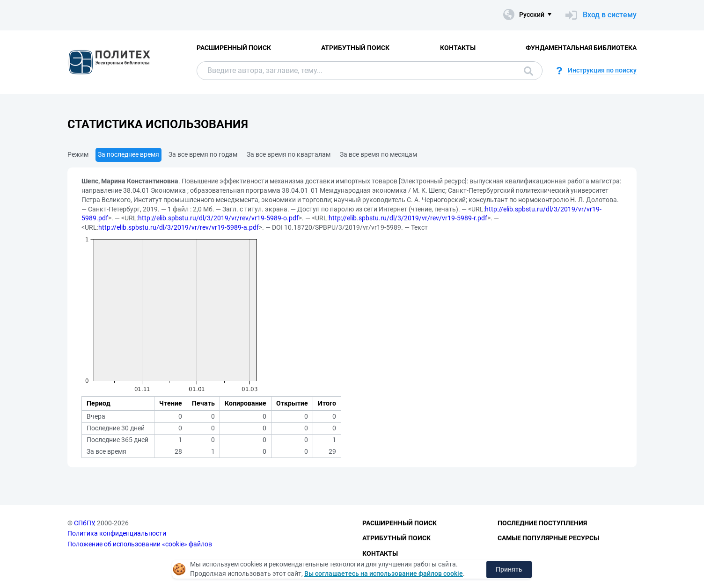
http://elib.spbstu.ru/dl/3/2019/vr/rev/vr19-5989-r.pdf (408, 218)
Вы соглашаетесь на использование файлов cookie (384, 573)
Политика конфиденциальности (117, 533)
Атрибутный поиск (355, 48)
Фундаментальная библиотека (581, 48)
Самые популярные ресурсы (548, 538)
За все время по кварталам (289, 154)
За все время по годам (203, 154)
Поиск (528, 71)
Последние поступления (542, 523)
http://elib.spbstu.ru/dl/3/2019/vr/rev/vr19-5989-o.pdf (218, 218)
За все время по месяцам (378, 154)
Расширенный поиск (234, 48)
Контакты (458, 48)
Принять (509, 569)
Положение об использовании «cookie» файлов (140, 544)
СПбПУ (84, 523)
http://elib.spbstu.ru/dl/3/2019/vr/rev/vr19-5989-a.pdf (179, 227)
